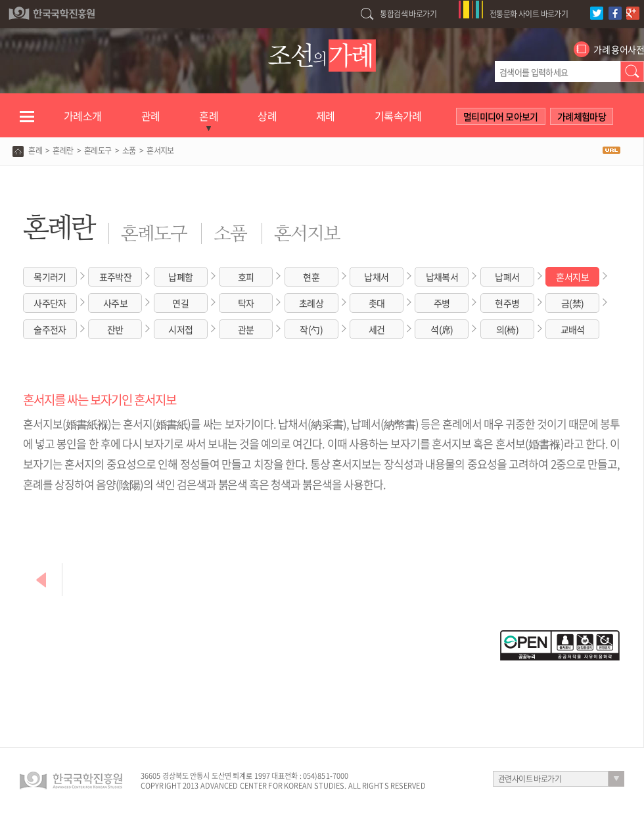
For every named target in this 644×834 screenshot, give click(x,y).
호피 (246, 277)
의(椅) (508, 329)
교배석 (573, 329)
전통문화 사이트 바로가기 (529, 14)
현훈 (311, 277)
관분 (246, 329)
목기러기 (50, 277)
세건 (377, 329)
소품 (129, 151)
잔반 (115, 329)
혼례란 (63, 151)
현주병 (507, 303)
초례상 (311, 303)
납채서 (376, 277)
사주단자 (50, 303)
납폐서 (507, 277)
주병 (442, 303)
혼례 (35, 151)
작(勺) (311, 329)
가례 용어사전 (619, 49)
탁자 (246, 303)
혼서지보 (572, 277)
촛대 (377, 303)
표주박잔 (116, 277)
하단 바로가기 (0, 0)
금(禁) (573, 303)
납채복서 (442, 277)
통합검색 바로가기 (408, 14)
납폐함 (180, 277)
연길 (180, 303)
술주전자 (50, 329)
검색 (632, 72)
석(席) (442, 329)
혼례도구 (98, 151)
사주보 (115, 303)
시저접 (180, 329)
